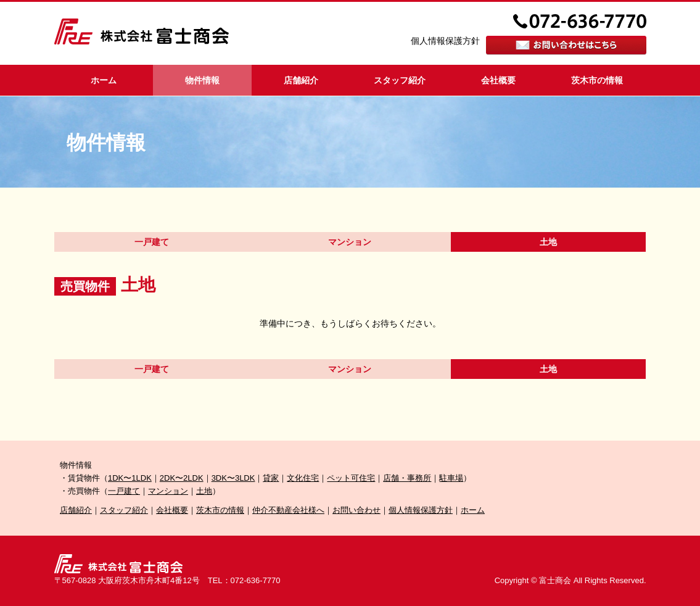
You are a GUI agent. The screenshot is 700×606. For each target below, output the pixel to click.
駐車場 (451, 478)
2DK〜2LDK (182, 478)
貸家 (271, 478)
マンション (350, 242)
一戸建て (152, 242)
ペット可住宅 (351, 478)
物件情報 (202, 80)
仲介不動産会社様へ (288, 510)
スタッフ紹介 (400, 80)
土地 (204, 491)
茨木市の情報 (597, 80)
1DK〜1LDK (130, 478)
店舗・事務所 (407, 478)
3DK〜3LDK (233, 478)
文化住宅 (303, 478)
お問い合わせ (356, 510)
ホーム (104, 80)
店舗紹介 (301, 80)
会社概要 (498, 80)
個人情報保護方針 (445, 41)
